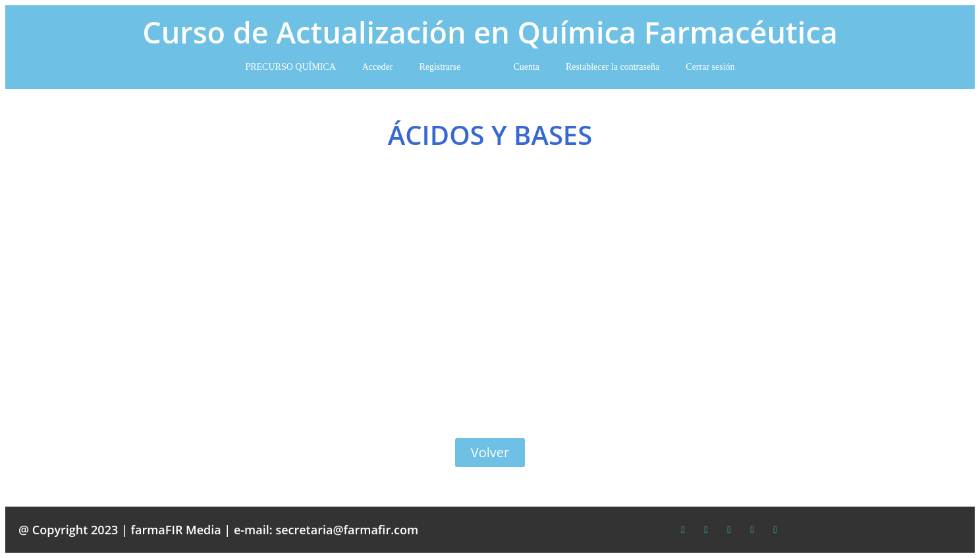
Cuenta (526, 67)
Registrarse (440, 67)
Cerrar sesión (710, 67)
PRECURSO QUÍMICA (290, 67)
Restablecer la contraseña (612, 67)
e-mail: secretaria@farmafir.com (326, 530)
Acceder (378, 67)
